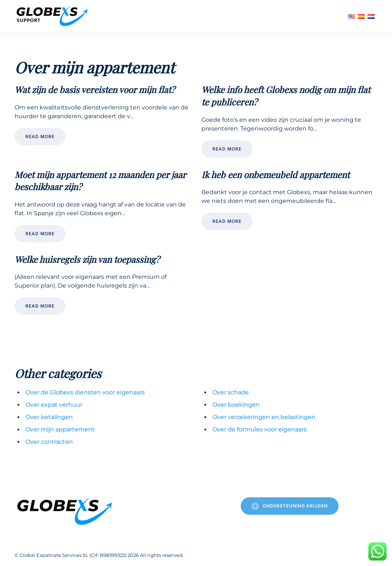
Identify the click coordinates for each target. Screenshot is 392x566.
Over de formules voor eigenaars (259, 429)
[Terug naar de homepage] (53, 16)
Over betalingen (49, 417)
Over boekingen (236, 405)
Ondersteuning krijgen (290, 506)
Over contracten (49, 442)
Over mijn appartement (60, 429)
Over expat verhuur (54, 405)
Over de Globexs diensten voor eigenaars (85, 392)
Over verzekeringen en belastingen (264, 417)
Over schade (231, 392)
